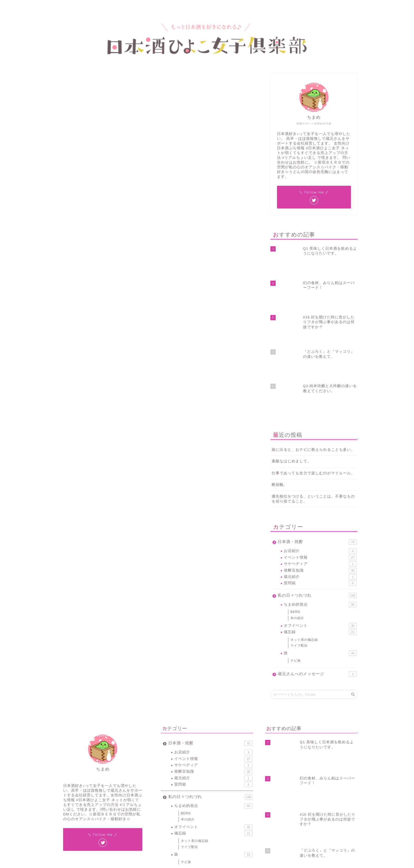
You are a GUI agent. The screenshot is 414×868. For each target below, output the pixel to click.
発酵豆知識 (320, 478)
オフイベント (320, 534)
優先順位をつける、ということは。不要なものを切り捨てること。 (313, 407)
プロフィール (88, 6)
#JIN (63, 418)
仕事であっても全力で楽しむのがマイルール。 (313, 381)
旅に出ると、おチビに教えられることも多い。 (313, 358)
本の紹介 (297, 526)
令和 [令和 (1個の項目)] (206, 820)
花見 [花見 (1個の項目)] (228, 826)
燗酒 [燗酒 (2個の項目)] (217, 826)
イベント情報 (320, 466)
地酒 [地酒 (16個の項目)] (218, 820)
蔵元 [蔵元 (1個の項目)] (240, 826)
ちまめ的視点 (320, 513)
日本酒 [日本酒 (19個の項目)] (205, 826)
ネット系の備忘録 (71, 81)
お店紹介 (320, 459)
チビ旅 (296, 569)
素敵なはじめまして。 (291, 369)
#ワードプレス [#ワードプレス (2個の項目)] (183, 813)
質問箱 (320, 491)
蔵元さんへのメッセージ (317, 582)
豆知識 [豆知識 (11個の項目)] (167, 833)
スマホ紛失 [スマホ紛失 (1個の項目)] (170, 820)
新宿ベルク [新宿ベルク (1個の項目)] (189, 826)
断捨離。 (280, 393)
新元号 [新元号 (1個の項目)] (230, 820)
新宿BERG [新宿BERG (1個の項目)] (169, 826)
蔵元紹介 (320, 485)
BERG (295, 520)
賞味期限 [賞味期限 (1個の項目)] (182, 833)
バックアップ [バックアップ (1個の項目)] (190, 820)
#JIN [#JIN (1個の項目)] (166, 813)
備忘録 (320, 540)
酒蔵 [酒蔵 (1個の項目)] (196, 833)
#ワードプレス (85, 418)
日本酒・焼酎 (317, 450)
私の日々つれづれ (317, 504)
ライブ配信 (299, 554)
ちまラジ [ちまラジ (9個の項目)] (203, 813)
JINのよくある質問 (79, 283)
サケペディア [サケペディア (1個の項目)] (238, 813)
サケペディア (320, 472)
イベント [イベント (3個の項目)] (219, 813)
